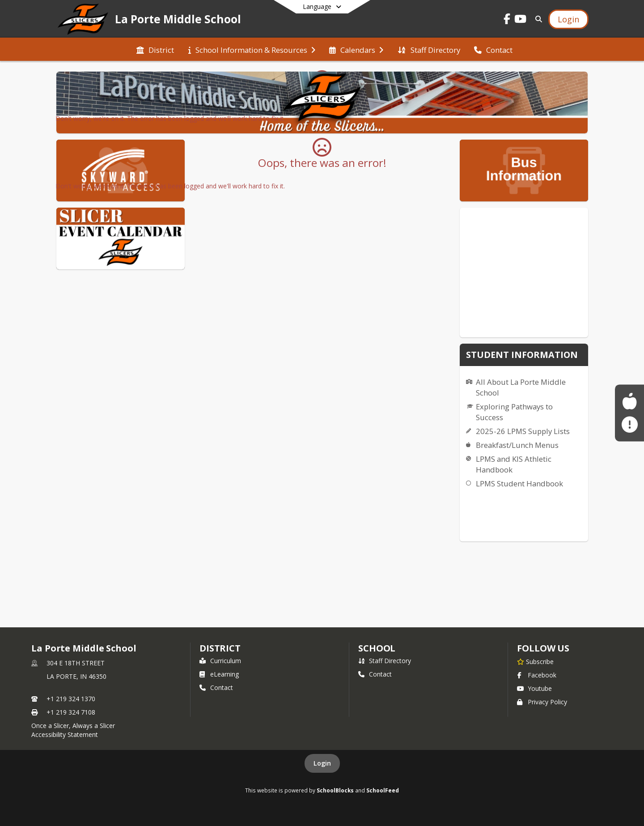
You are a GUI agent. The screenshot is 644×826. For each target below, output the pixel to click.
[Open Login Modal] (568, 19)
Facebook (537, 675)
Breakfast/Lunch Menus (517, 445)
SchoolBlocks (335, 790)
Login (322, 763)
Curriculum (220, 661)
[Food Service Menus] (629, 402)
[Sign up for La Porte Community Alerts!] (629, 424)
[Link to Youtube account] (521, 20)
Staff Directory (385, 661)
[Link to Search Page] (537, 19)
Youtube (534, 688)
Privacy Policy (542, 702)
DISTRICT (220, 648)
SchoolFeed (383, 790)
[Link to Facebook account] (507, 20)
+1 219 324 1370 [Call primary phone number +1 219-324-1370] (71, 699)
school (377, 648)
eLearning (219, 674)
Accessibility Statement (65, 734)
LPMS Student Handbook (519, 483)
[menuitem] (155, 49)
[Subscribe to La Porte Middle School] (535, 661)
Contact (216, 688)
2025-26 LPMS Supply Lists (523, 431)
